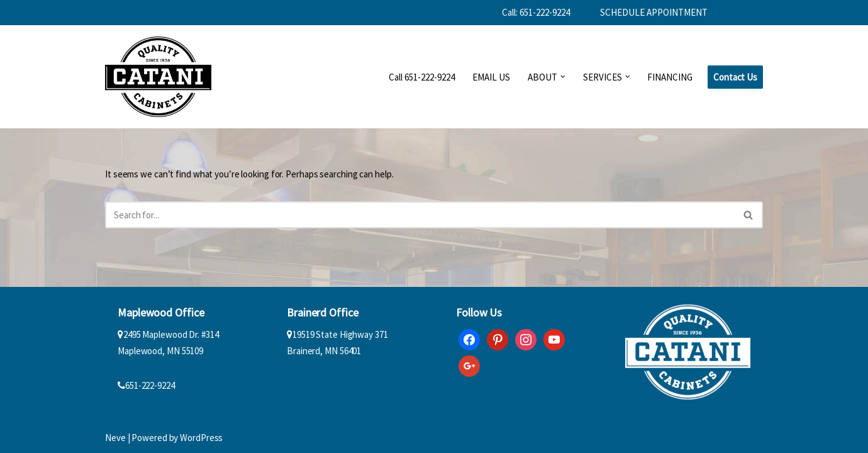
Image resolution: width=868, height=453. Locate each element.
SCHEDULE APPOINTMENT (654, 12)
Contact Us (735, 77)
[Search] (420, 215)
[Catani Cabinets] (158, 77)
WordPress (201, 438)
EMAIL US (491, 77)
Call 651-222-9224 (422, 77)
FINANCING (670, 77)
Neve (115, 438)
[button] (563, 77)
